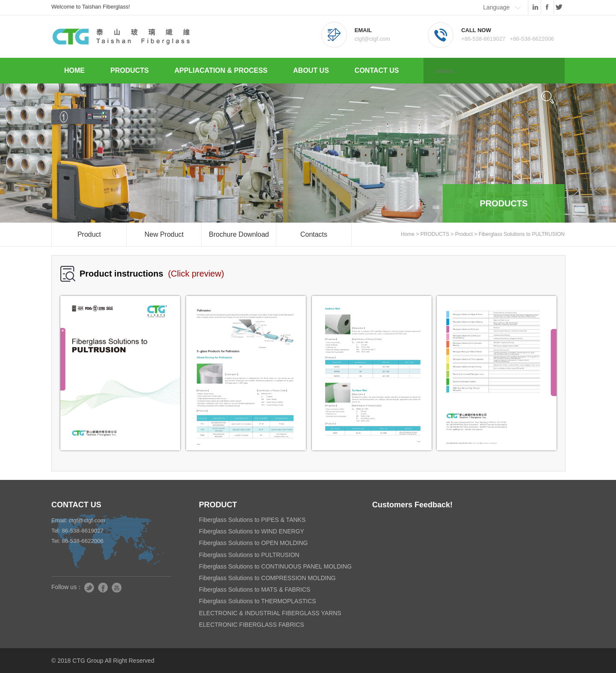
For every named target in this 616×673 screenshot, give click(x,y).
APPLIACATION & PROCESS (221, 70)
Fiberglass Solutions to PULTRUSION (522, 234)
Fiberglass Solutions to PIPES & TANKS (252, 520)
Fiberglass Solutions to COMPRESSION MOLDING (267, 578)
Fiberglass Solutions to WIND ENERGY (252, 531)
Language (496, 7)
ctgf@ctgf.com (87, 520)
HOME (74, 70)
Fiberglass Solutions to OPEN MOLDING (253, 543)
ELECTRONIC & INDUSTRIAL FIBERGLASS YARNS (270, 613)
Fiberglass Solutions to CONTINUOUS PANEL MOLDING (275, 566)
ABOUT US (311, 70)
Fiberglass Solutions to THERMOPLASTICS (258, 601)
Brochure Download (239, 234)
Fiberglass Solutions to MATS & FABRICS (255, 590)
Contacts (314, 234)
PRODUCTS (130, 70)
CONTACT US (377, 70)
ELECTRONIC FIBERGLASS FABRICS (252, 625)
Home (408, 234)
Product (89, 234)
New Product (164, 234)
